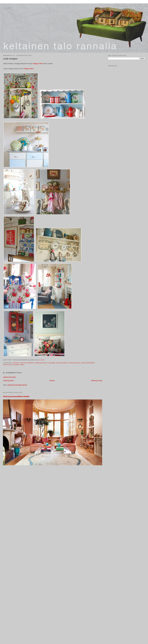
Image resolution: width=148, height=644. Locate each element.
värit (22, 365)
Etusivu (52, 381)
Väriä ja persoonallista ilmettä (16, 396)
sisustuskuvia (74, 363)
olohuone (51, 363)
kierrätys (31, 363)
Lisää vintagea (10, 59)
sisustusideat (62, 363)
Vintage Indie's (29, 69)
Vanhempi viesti (97, 381)
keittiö (23, 363)
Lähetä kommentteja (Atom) (17, 385)
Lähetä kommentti (9, 377)
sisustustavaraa (88, 363)
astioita (16, 363)
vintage (16, 365)
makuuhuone (41, 363)
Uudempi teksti (8, 381)
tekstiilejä (7, 365)
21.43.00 (41, 360)
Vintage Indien (38, 64)
